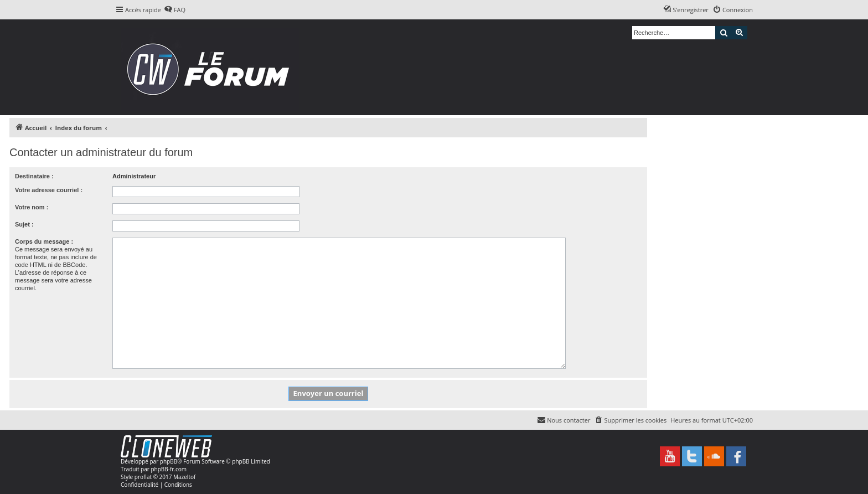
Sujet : (24, 224)
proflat (143, 477)
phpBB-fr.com (169, 469)
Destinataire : (34, 176)
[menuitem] (175, 10)
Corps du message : (44, 241)
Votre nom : (32, 207)
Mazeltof (184, 477)
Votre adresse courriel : (49, 190)
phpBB (169, 461)
